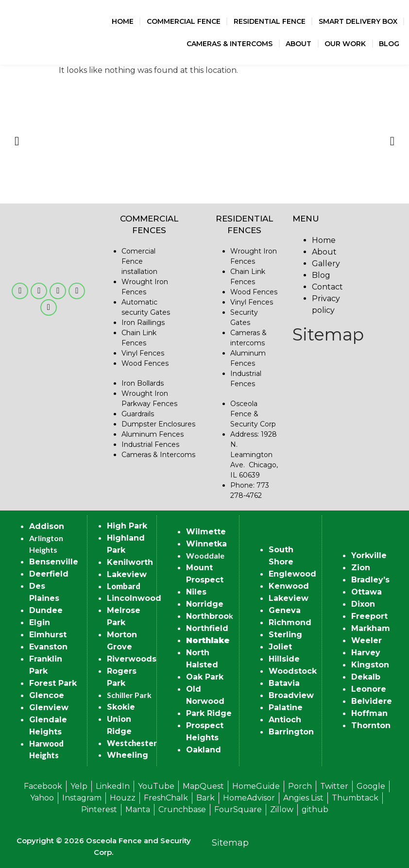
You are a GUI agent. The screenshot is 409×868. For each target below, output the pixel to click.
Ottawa (366, 592)
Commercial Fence (184, 21)
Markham (371, 628)
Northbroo (207, 616)
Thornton (371, 725)
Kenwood (289, 586)
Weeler (366, 640)
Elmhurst (48, 635)
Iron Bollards (143, 383)
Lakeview (127, 574)
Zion (361, 568)
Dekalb (366, 677)
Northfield (207, 628)
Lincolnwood (134, 598)
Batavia (284, 683)
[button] (17, 141)
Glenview (49, 707)
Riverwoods (132, 659)
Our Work (345, 44)
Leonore (369, 689)
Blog (389, 44)
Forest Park (53, 683)
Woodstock (293, 671)
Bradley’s (370, 580)
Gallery (326, 264)
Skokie (121, 707)
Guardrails (138, 414)
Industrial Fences (150, 444)
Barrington (291, 732)
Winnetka (206, 544)
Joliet (280, 647)
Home (123, 21)
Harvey (366, 653)
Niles (196, 592)
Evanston (48, 647)
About (298, 44)
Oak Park (205, 677)
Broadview (291, 695)
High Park (127, 526)
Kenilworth (130, 562)
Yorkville (369, 555)
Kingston (370, 665)
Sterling (285, 635)
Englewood (292, 574)
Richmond (290, 622)
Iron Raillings (143, 323)
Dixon (363, 604)
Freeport (369, 616)
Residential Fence (270, 21)
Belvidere (372, 701)
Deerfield (49, 574)
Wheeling (128, 755)
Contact (327, 287)
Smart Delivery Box (358, 21)
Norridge (205, 604)
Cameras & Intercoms (230, 44)
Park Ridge (209, 713)
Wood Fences (145, 363)
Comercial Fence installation (139, 261)
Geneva (285, 610)
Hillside (284, 659)
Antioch (285, 720)
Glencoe (47, 695)
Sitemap (328, 334)
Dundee (46, 610)
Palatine (286, 707)
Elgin (40, 622)
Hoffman (369, 713)
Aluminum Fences (153, 434)
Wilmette (206, 532)
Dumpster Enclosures (158, 424)
